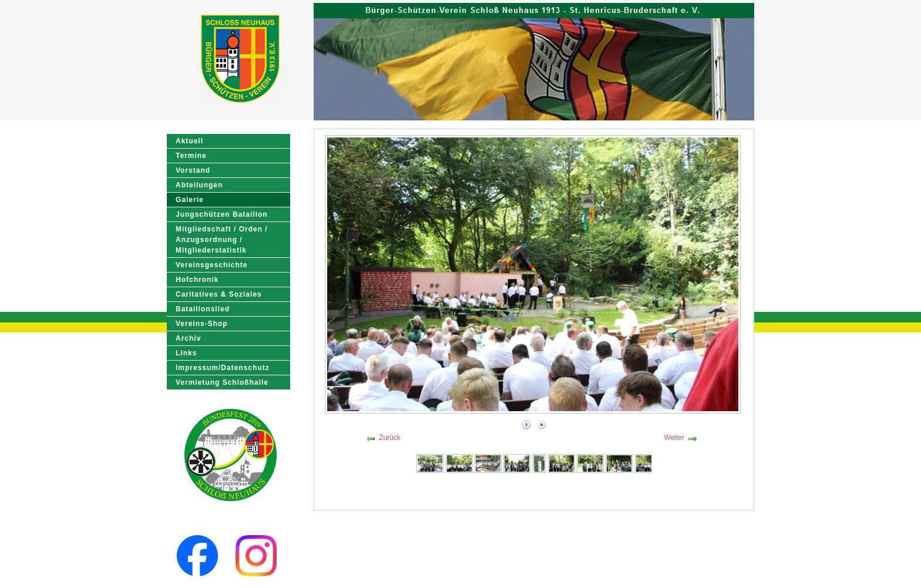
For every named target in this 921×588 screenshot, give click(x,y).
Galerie (190, 200)
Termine (191, 156)
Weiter (674, 438)
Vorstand (193, 170)
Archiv (188, 338)
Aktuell (189, 141)
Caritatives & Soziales (219, 294)
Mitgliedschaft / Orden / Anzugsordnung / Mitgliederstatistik (222, 240)
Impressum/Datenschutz (223, 368)
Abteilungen (199, 185)
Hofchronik (197, 280)
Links (186, 353)
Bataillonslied (203, 309)
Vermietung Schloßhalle (222, 382)
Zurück (390, 438)
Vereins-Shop (202, 324)
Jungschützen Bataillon (222, 214)
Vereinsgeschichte (211, 265)
